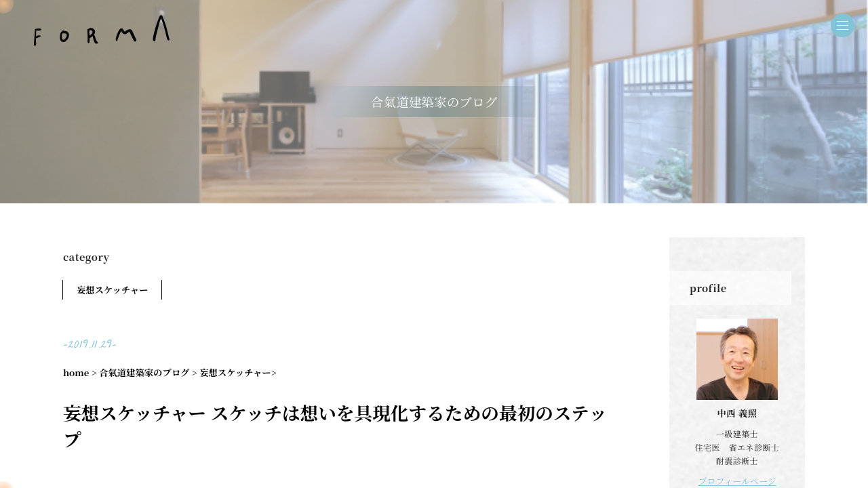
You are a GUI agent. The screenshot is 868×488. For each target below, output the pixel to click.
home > (80, 372)
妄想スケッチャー (113, 290)
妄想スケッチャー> (238, 372)
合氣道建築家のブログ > (148, 372)
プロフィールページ (737, 480)
